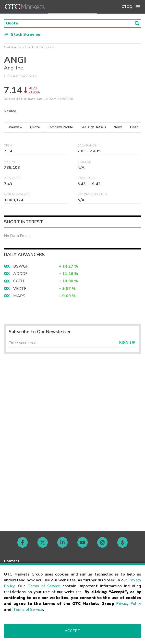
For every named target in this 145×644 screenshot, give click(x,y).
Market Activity (14, 47)
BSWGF (21, 266)
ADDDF (20, 274)
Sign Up (127, 343)
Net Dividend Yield (92, 195)
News (118, 127)
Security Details (93, 127)
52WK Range (87, 178)
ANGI (40, 47)
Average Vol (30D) (18, 195)
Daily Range (87, 146)
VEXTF (20, 289)
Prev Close (13, 178)
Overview (15, 127)
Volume (10, 162)
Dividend (84, 162)
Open (8, 146)
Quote (35, 127)
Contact (12, 561)
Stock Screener (22, 34)
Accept (72, 631)
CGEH (19, 281)
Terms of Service (44, 586)
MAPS (19, 296)
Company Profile (60, 127)
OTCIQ (127, 7)
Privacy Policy (129, 604)
